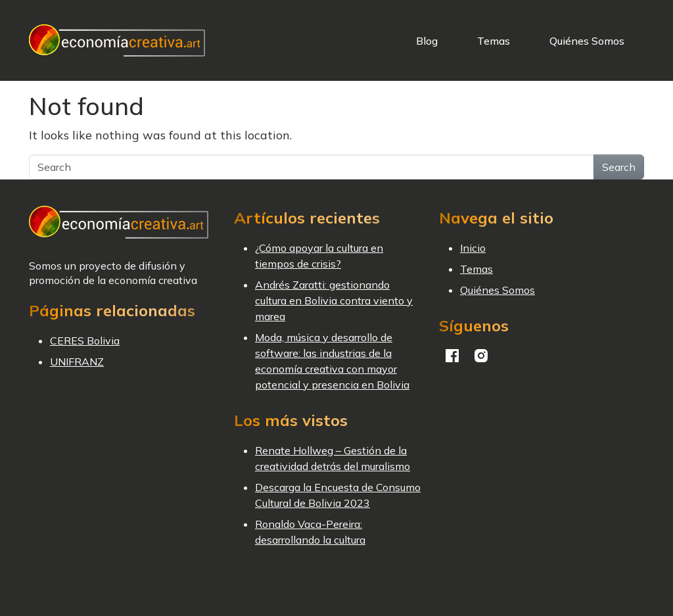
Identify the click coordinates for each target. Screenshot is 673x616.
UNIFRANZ (77, 362)
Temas (494, 41)
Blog (427, 41)
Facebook (452, 356)
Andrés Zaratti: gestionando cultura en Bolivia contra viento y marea (334, 300)
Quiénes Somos (587, 41)
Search (619, 167)
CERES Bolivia (85, 341)
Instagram (481, 356)
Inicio (473, 248)
